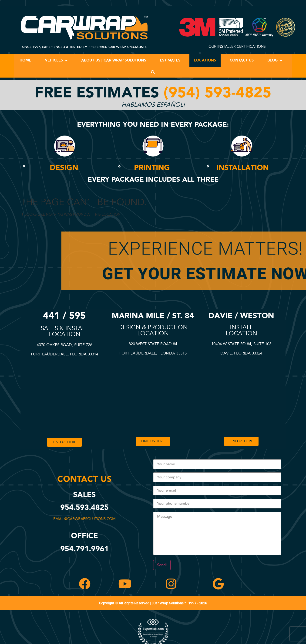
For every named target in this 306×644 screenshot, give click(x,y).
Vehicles (56, 61)
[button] (153, 72)
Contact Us (242, 60)
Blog (275, 61)
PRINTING (152, 168)
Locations (205, 60)
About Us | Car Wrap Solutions (114, 60)
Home (25, 60)
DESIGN (64, 168)
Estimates (170, 60)
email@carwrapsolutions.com (87, 519)
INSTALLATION (243, 168)
